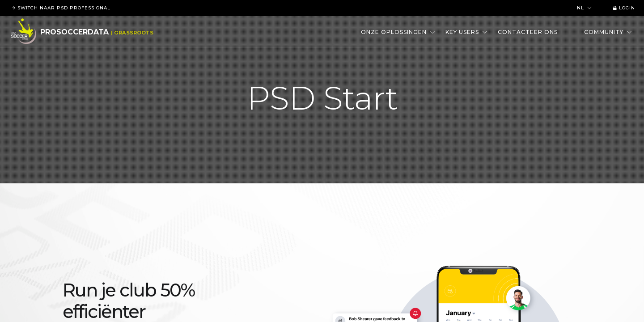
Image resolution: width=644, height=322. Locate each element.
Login (623, 8)
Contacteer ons (528, 32)
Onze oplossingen (398, 32)
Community (608, 32)
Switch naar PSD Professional (60, 8)
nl (585, 8)
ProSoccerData (74, 32)
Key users (467, 32)
